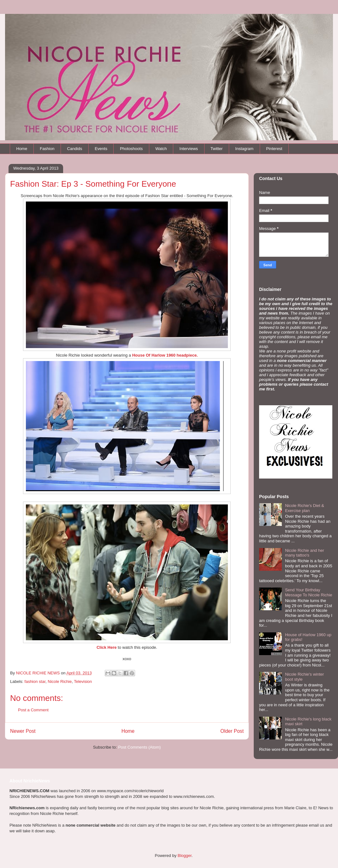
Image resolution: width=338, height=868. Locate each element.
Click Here (107, 647)
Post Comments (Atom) (139, 747)
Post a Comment (33, 710)
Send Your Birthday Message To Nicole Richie (308, 592)
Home (22, 149)
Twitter (216, 149)
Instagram (244, 149)
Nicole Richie (60, 681)
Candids (74, 149)
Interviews (189, 149)
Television (83, 681)
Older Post (232, 731)
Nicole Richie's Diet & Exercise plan (305, 508)
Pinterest (274, 149)
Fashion (47, 149)
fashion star (35, 681)
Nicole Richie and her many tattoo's (305, 553)
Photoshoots (131, 149)
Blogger (185, 856)
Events (101, 149)
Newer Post (23, 731)
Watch (161, 149)
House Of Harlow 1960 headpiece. (165, 355)
